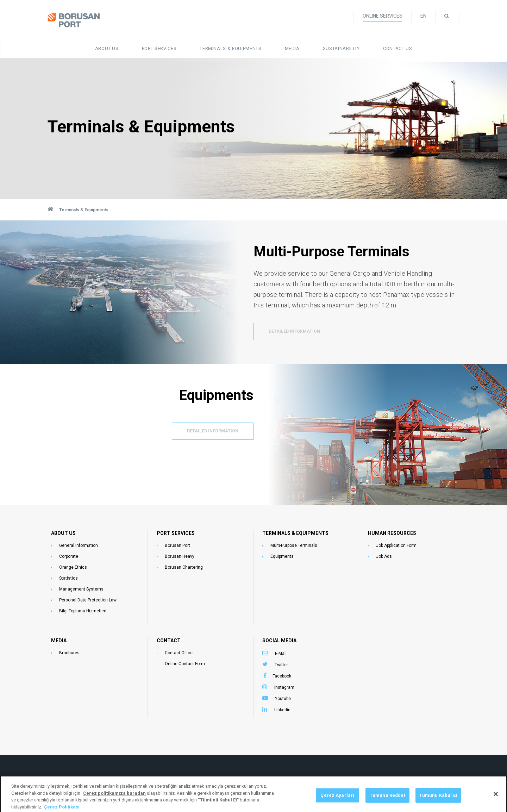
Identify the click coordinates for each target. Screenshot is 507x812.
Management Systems (81, 589)
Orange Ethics (73, 567)
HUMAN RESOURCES (392, 533)
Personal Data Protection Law (88, 600)
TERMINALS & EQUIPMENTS (295, 533)
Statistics (68, 578)
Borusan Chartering (184, 567)
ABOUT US (63, 533)
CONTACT (169, 641)
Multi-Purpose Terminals (294, 545)
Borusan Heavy (180, 556)
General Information (79, 545)
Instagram (284, 687)
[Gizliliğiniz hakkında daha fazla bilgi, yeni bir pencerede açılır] (114, 798)
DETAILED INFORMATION (294, 331)
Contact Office (179, 653)
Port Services (159, 48)
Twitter (281, 665)
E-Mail (281, 654)
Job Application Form (396, 545)
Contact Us (398, 48)
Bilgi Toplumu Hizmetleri (83, 611)
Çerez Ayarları (337, 800)
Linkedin (282, 710)
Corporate (69, 556)
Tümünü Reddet (387, 800)
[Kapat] (496, 799)
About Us (107, 48)
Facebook (282, 676)
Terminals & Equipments (230, 48)
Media (292, 48)
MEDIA (59, 641)
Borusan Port (177, 545)
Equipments (282, 556)
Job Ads (384, 556)
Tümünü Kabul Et (438, 800)
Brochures (69, 653)
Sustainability (341, 48)
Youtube (283, 699)
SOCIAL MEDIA (279, 641)
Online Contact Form (185, 664)
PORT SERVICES (176, 533)
